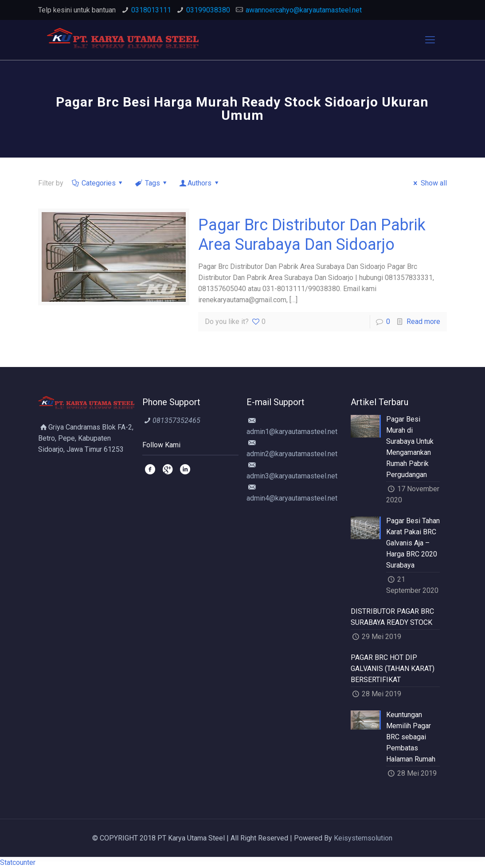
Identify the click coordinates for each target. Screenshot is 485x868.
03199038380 (208, 10)
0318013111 (151, 10)
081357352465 (176, 420)
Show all (428, 183)
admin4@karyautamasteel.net (292, 498)
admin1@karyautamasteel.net (292, 432)
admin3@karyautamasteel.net (292, 476)
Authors (200, 183)
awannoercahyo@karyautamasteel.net (304, 10)
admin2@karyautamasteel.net (292, 454)
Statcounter (18, 862)
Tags (152, 183)
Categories (98, 183)
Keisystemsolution (363, 838)
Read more (423, 322)
